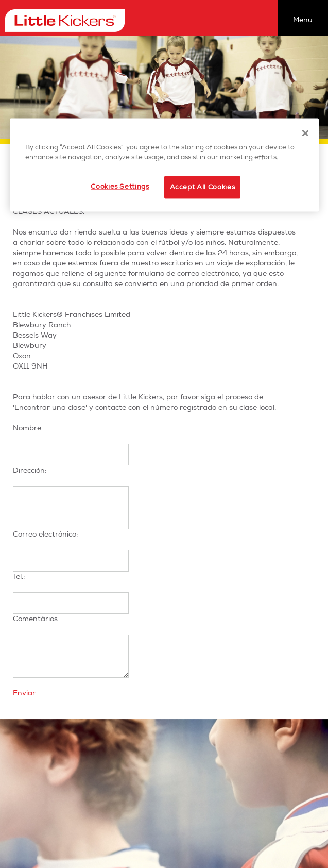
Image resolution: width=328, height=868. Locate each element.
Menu (303, 20)
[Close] (305, 133)
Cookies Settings (120, 187)
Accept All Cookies (203, 187)
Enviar (24, 693)
